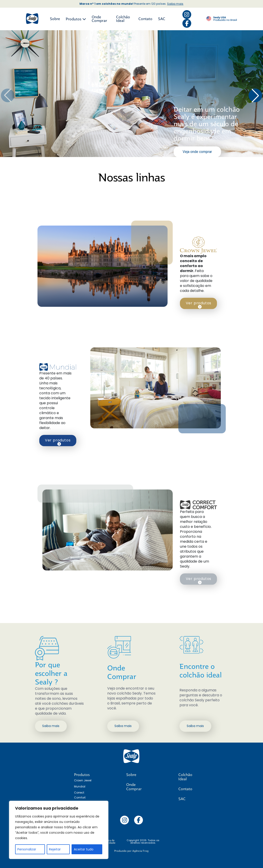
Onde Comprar (99, 19)
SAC (162, 19)
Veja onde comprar (197, 152)
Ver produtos (199, 305)
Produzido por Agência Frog (131, 851)
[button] (255, 95)
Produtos (76, 19)
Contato (145, 19)
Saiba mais (175, 4)
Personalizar (27, 849)
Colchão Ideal (123, 19)
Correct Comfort (80, 795)
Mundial (80, 786)
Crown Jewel (83, 780)
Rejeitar (55, 849)
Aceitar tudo (84, 849)
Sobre (55, 19)
